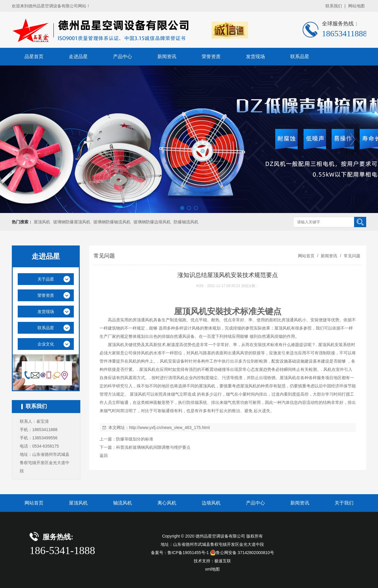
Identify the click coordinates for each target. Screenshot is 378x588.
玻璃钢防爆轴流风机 (112, 222)
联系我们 (334, 6)
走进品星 (78, 56)
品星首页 (34, 56)
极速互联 (223, 561)
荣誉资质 (211, 56)
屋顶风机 (42, 222)
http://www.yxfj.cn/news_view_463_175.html (169, 428)
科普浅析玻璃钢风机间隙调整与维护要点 (153, 447)
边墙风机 (211, 503)
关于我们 (344, 503)
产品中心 (123, 56)
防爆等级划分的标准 (135, 439)
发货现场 (255, 56)
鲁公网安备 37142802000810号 (242, 553)
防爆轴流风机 (186, 222)
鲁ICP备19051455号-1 (188, 553)
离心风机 (167, 503)
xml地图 (213, 569)
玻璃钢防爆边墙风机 (152, 222)
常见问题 (351, 256)
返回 (104, 456)
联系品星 (300, 56)
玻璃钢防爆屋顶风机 (72, 222)
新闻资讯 (167, 56)
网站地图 (356, 6)
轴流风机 (123, 503)
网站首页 (306, 256)
